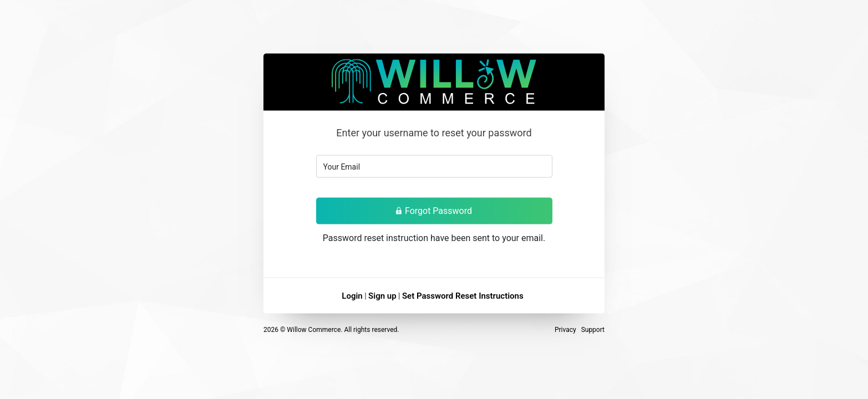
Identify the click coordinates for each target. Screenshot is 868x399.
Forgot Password (434, 210)
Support (593, 329)
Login (352, 295)
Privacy (565, 329)
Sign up (382, 295)
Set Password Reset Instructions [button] (463, 295)
